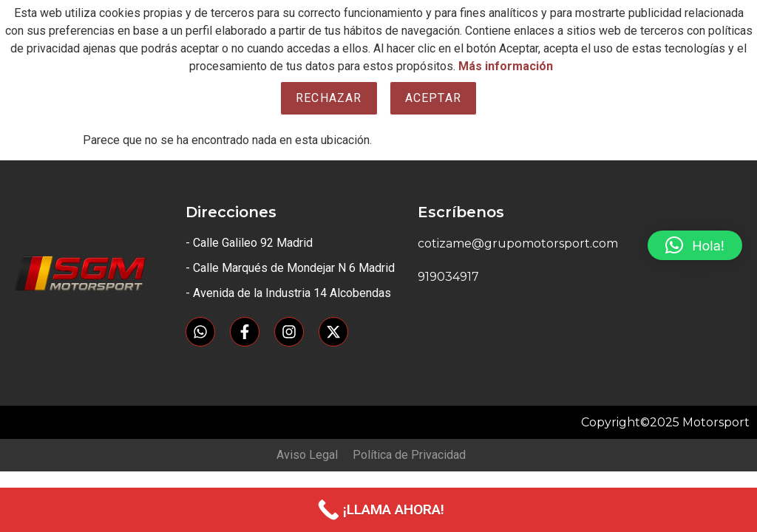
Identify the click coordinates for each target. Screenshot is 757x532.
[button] (695, 245)
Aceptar (433, 98)
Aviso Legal (307, 455)
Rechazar (329, 98)
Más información (506, 66)
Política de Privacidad (409, 455)
